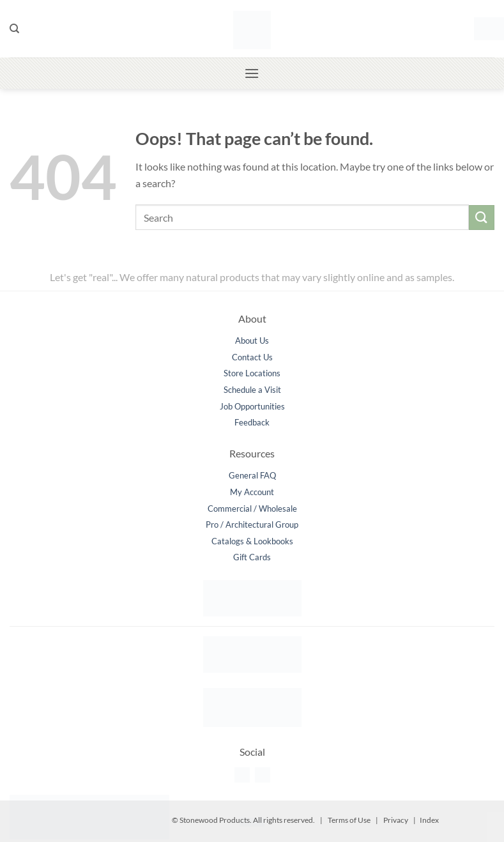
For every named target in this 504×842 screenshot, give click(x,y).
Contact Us (252, 357)
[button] (484, 28)
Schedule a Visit (252, 390)
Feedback (252, 422)
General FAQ (252, 475)
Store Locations (252, 373)
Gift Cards (252, 557)
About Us (252, 341)
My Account (252, 492)
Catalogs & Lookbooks (252, 541)
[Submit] (482, 218)
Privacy (396, 820)
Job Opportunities (252, 406)
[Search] (14, 29)
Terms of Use (349, 820)
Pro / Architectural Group (252, 524)
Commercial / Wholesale (252, 509)
